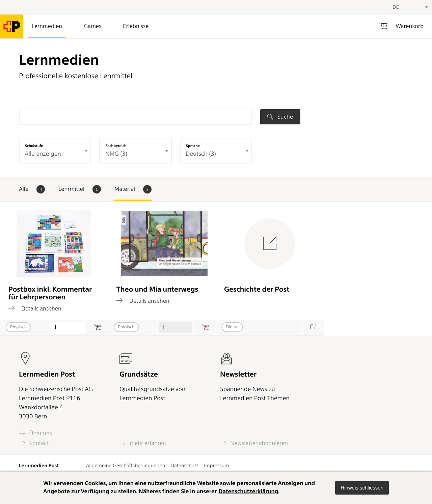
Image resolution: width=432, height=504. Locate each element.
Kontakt (34, 443)
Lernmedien (47, 26)
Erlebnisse (136, 26)
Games (92, 26)
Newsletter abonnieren (254, 443)
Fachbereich (116, 146)
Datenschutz (184, 466)
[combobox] (410, 7)
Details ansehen (35, 308)
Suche (280, 117)
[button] (362, 488)
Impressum (216, 466)
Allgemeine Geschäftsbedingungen (126, 466)
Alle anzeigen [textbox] (43, 154)
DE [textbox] (396, 7)
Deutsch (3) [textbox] (201, 154)
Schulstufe (34, 146)
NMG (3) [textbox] (116, 154)
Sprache (193, 146)
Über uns (35, 433)
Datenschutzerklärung (248, 492)
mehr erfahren (143, 443)
